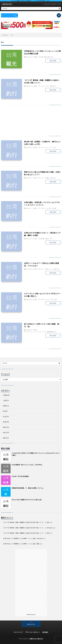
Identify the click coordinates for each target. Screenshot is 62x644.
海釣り (47, 239)
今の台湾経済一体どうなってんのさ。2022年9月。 (27, 465)
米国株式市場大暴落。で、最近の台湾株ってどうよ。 (28, 488)
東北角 (42, 239)
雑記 (5, 438)
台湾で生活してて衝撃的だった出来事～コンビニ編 (19, 538)
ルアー (47, 86)
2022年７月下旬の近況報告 (20, 476)
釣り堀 (54, 208)
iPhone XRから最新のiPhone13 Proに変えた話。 (27, 500)
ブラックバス (44, 147)
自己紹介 (45, 632)
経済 (5, 422)
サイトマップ (18, 632)
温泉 (45, 57)
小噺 (5, 400)
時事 (5, 406)
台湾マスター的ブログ (36, 639)
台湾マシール (49, 269)
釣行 (36, 86)
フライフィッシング (32, 332)
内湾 (42, 57)
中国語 (47, 178)
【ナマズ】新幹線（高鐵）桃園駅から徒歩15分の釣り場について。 (24, 522)
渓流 (51, 86)
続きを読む (53, 61)
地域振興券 (50, 332)
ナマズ (42, 86)
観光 (36, 57)
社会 (5, 417)
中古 (52, 299)
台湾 (51, 178)
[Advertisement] (31, 123)
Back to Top (31, 624)
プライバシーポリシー (33, 632)
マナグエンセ (44, 208)
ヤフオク (43, 299)
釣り (52, 57)
